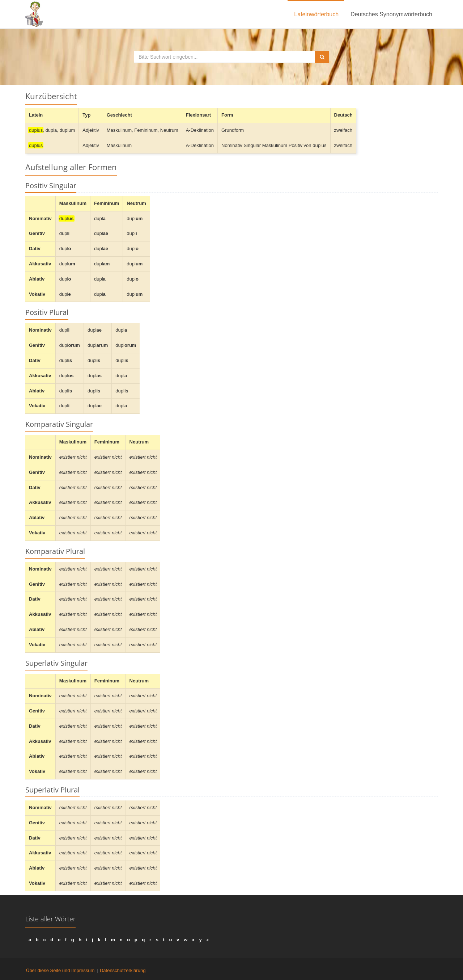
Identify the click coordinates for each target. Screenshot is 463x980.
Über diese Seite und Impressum (60, 970)
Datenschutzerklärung (123, 970)
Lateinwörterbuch (316, 14)
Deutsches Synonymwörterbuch (391, 14)
